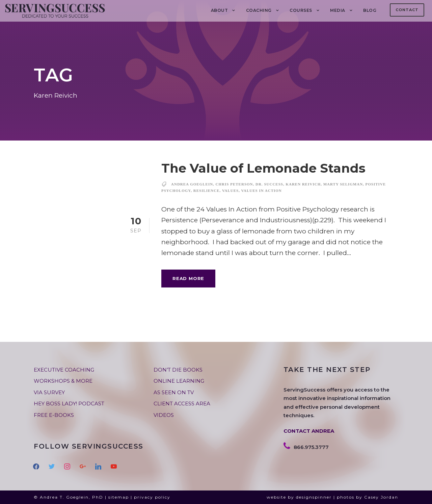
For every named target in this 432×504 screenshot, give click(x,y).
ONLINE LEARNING (179, 381)
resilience (207, 191)
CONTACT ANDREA (309, 431)
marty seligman (343, 184)
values (230, 191)
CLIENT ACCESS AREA (182, 404)
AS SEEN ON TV (174, 392)
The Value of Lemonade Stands (263, 168)
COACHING (259, 10)
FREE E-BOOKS (54, 415)
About (220, 10)
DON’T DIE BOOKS (178, 370)
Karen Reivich (303, 184)
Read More (188, 278)
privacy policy (152, 497)
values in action (261, 191)
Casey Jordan (381, 497)
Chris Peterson (234, 184)
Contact (407, 10)
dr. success (269, 184)
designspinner (314, 497)
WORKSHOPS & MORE (63, 381)
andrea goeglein (192, 184)
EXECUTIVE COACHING (64, 370)
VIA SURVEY (49, 392)
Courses (301, 10)
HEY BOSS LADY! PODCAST (69, 404)
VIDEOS (164, 415)
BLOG (370, 10)
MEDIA (338, 10)
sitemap (119, 497)
